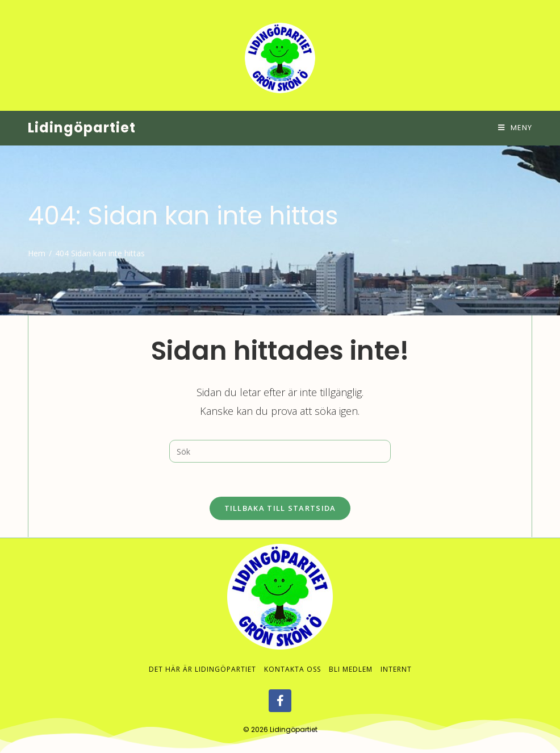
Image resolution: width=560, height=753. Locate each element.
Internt (396, 669)
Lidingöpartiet (82, 128)
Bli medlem (351, 669)
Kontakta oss (292, 669)
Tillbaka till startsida (280, 508)
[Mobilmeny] (515, 128)
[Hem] (37, 253)
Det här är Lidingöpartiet (202, 669)
